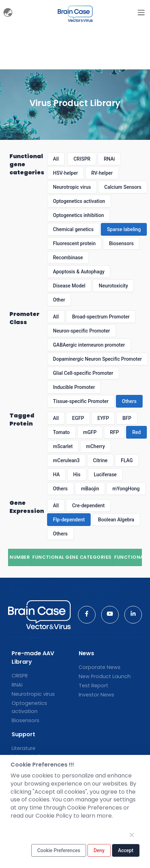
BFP (127, 418)
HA (56, 475)
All (56, 159)
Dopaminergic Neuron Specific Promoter (97, 359)
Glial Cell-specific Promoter (83, 373)
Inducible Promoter (74, 387)
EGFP (78, 418)
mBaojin (90, 489)
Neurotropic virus (72, 187)
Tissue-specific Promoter (81, 401)
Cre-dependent (88, 506)
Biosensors (121, 243)
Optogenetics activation (79, 201)
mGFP (90, 432)
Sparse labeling (124, 229)
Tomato (61, 432)
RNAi (109, 159)
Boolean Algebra (116, 520)
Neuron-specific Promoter (81, 331)
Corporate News (100, 667)
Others (129, 401)
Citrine (100, 460)
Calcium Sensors (123, 187)
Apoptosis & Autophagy (79, 272)
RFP (114, 432)
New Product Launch (105, 676)
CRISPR (82, 159)
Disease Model (69, 286)
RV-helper (102, 173)
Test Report (93, 686)
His (77, 475)
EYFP (103, 418)
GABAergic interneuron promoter (89, 345)
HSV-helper (66, 173)
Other (59, 300)
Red (136, 432)
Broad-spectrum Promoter (101, 317)
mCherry (96, 446)
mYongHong (126, 489)
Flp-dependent (69, 520)
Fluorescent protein (74, 243)
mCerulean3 (66, 460)
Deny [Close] (99, 850)
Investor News (96, 695)
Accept (126, 850)
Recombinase (68, 258)
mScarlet (63, 446)
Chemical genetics (73, 229)
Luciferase (105, 475)
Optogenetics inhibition (79, 215)
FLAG (127, 460)
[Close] (132, 835)
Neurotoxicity (113, 286)
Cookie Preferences (59, 850)
